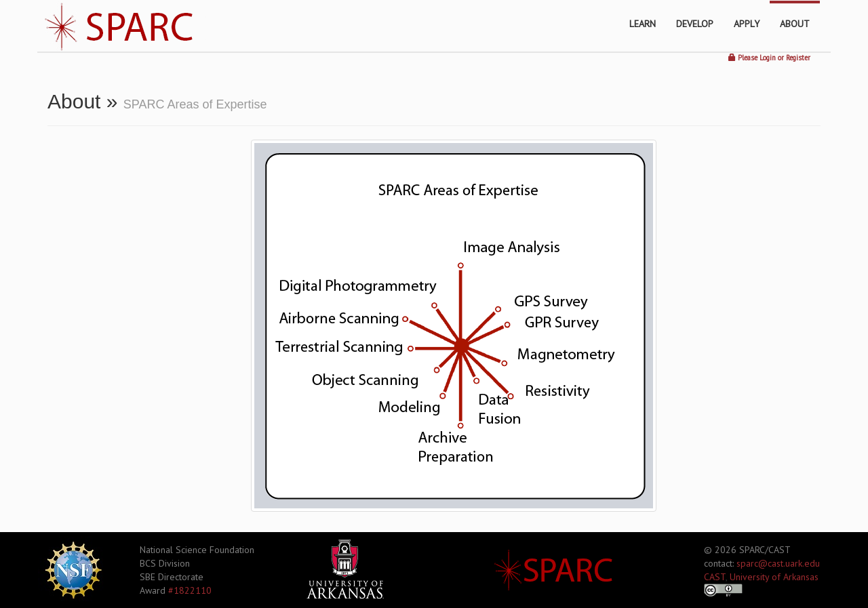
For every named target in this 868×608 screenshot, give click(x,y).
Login (768, 58)
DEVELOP (695, 24)
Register (798, 58)
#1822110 (190, 590)
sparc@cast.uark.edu (778, 563)
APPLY (747, 24)
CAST (715, 577)
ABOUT (795, 24)
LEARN (643, 24)
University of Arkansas (774, 577)
